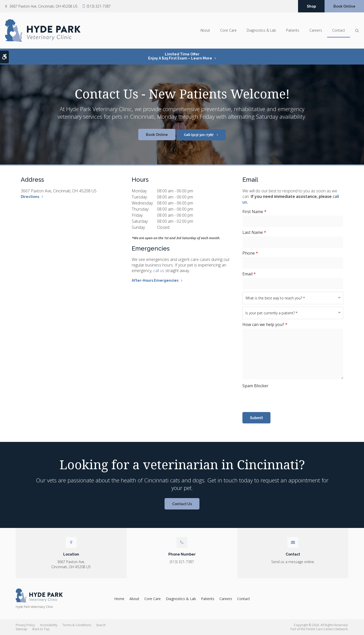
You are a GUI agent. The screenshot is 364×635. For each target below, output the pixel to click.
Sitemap (21, 629)
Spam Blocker (255, 386)
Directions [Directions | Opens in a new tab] (30, 197)
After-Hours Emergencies (155, 280)
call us (159, 271)
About (205, 30)
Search (101, 625)
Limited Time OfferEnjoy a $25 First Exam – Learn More (180, 56)
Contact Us (182, 504)
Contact (339, 30)
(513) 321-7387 (99, 6)
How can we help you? (265, 324)
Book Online (344, 6)
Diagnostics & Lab (261, 30)
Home (119, 599)
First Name (254, 212)
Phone (250, 253)
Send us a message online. (293, 562)
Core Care (228, 30)
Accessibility (49, 625)
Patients (293, 30)
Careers (316, 30)
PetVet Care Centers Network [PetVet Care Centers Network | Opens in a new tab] (327, 629)
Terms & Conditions (77, 625)
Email (249, 274)
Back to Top (41, 629)
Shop (311, 6)
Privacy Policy (25, 625)
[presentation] (281, 400)
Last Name (254, 232)
